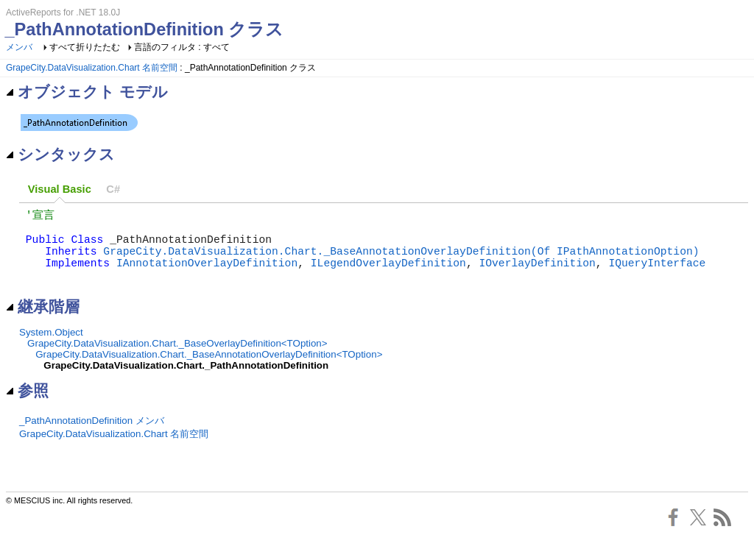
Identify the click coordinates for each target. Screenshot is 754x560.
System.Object (51, 348)
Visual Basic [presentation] (60, 189)
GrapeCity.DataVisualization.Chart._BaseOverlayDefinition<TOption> (177, 359)
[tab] (60, 189)
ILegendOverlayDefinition (388, 275)
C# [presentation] (113, 189)
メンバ (19, 47)
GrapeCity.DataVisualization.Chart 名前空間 (92, 68)
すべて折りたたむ (85, 47)
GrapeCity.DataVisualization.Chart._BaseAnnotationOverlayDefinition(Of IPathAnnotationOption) (401, 260)
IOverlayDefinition (537, 275)
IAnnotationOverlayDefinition (207, 275)
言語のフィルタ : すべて (182, 47)
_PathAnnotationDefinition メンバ (92, 437)
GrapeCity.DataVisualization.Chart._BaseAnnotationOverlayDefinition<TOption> (209, 371)
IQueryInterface (657, 275)
